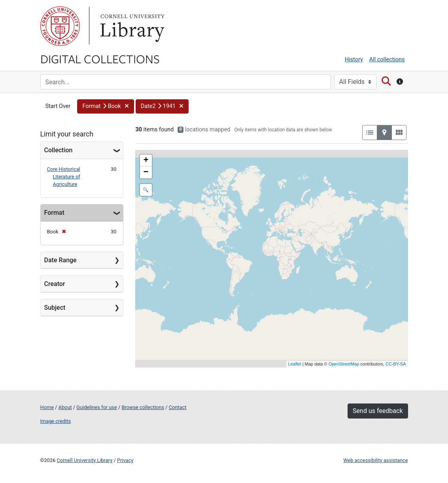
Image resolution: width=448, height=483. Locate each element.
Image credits (56, 421)
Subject (55, 308)
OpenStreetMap (344, 364)
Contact (178, 407)
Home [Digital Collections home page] (47, 407)
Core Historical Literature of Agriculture (64, 177)
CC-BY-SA (396, 364)
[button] (105, 106)
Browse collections (143, 407)
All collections (387, 60)
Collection (59, 150)
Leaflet (295, 364)
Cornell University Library (85, 460)
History (354, 60)
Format (54, 213)
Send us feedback (378, 411)
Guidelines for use (96, 407)
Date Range (60, 260)
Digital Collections (100, 59)
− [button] (146, 172)
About (65, 407)
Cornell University (60, 26)
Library (131, 26)
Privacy (125, 460)
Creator (55, 284)
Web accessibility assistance (375, 460)
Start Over (58, 106)
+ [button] (146, 161)
